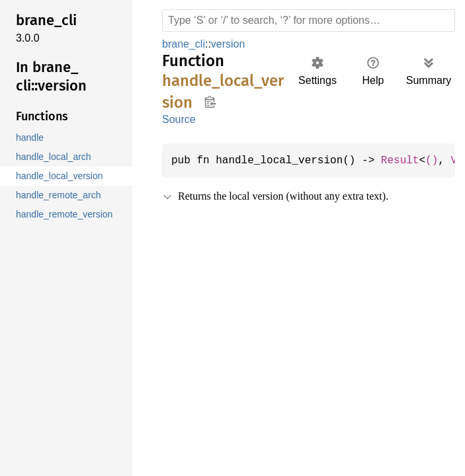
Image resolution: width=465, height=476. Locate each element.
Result (409, 161)
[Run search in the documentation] (309, 20)
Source (179, 119)
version (231, 44)
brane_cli (185, 44)
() (443, 161)
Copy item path (210, 102)
